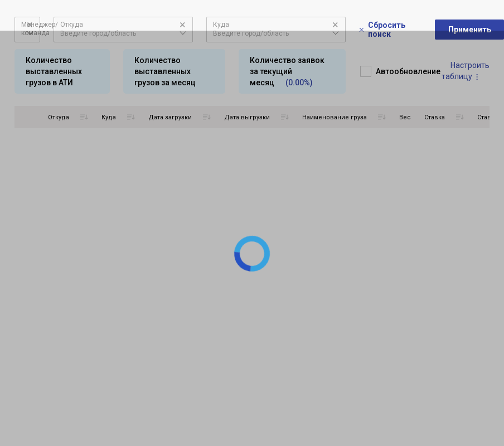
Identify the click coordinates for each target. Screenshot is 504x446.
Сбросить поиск (382, 30)
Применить (470, 30)
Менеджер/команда (40, 29)
